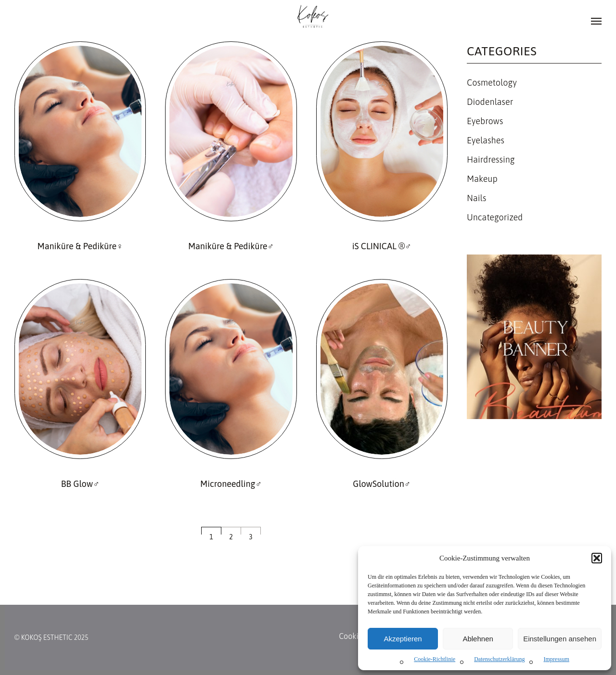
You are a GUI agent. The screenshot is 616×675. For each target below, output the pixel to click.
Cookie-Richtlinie (435, 659)
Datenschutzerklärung (499, 659)
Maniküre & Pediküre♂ (231, 246)
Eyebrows (485, 121)
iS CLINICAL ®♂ (382, 246)
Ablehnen (478, 639)
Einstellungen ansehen (560, 639)
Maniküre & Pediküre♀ (80, 246)
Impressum (556, 659)
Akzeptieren (403, 639)
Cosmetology (492, 83)
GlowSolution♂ (382, 484)
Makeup (482, 179)
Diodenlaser (490, 102)
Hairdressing (491, 159)
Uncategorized (495, 217)
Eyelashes (486, 140)
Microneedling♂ (231, 484)
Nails (476, 198)
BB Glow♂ (80, 484)
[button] (597, 558)
